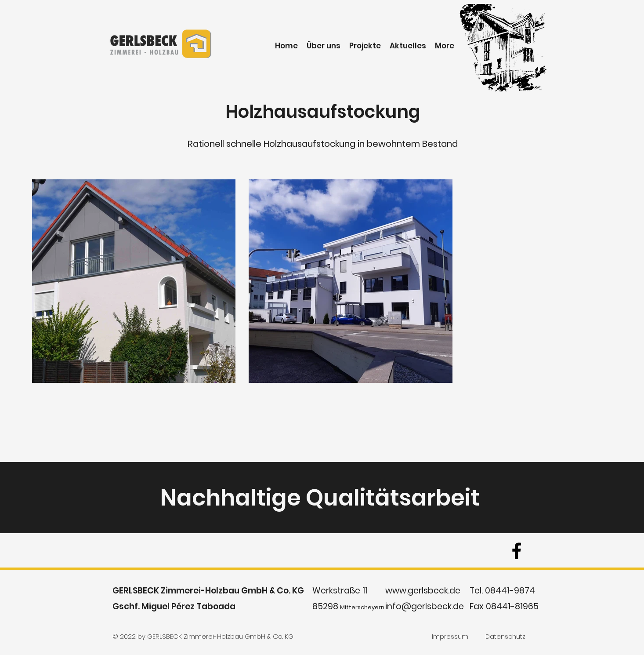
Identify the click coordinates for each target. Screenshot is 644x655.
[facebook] (517, 551)
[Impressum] (450, 637)
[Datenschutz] (505, 637)
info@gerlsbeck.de (425, 606)
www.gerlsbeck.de (423, 591)
